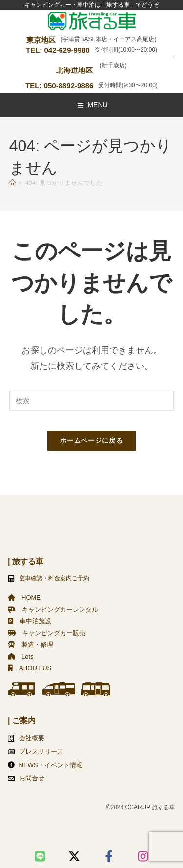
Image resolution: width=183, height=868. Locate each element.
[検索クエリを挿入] (92, 401)
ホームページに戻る (91, 441)
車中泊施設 (30, 621)
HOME (24, 598)
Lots (21, 656)
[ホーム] (12, 183)
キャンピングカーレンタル (53, 609)
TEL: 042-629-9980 (58, 50)
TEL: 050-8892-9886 (59, 85)
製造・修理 (30, 645)
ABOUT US (30, 668)
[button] (80, 105)
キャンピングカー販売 (47, 633)
